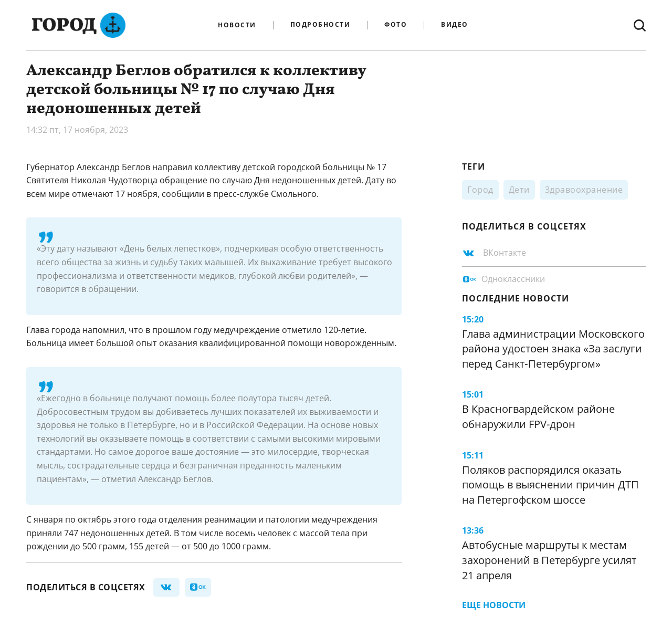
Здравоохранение (584, 190)
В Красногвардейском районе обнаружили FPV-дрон (538, 416)
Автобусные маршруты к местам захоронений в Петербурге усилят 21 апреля (549, 560)
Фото (396, 25)
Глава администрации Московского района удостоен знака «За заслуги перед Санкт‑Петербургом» (553, 349)
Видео (455, 25)
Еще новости (494, 605)
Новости (237, 25)
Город (480, 190)
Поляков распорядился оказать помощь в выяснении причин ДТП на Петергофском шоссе (550, 485)
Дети (519, 190)
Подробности (321, 25)
